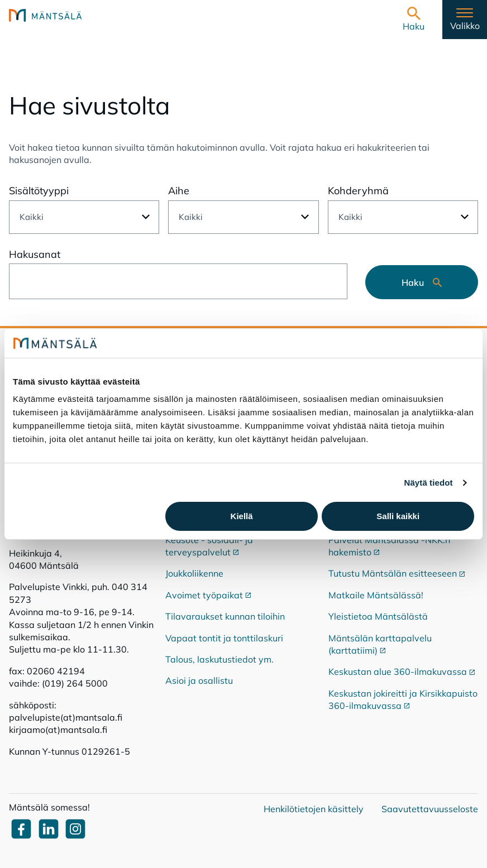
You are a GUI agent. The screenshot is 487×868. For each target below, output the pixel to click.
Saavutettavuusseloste (430, 809)
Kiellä (242, 516)
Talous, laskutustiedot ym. (219, 659)
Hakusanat (35, 254)
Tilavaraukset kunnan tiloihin (225, 616)
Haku (422, 282)
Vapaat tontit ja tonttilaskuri (224, 638)
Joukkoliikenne (194, 573)
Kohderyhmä (358, 191)
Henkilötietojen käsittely (314, 809)
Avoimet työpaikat (208, 595)
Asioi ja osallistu (199, 680)
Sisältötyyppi (39, 191)
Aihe (179, 191)
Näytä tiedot (429, 483)
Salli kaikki (398, 516)
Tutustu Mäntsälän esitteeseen (397, 573)
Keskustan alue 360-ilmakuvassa (402, 672)
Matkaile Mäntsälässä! (376, 595)
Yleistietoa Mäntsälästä (378, 616)
